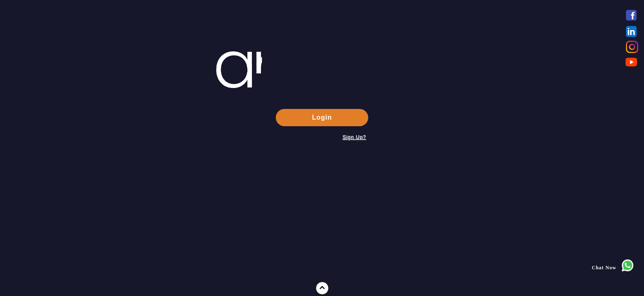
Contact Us (31, 286)
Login (322, 117)
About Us (29, 176)
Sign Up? (354, 137)
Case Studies (33, 254)
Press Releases (36, 223)
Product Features (39, 207)
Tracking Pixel (36, 270)
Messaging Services (43, 192)
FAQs (24, 239)
